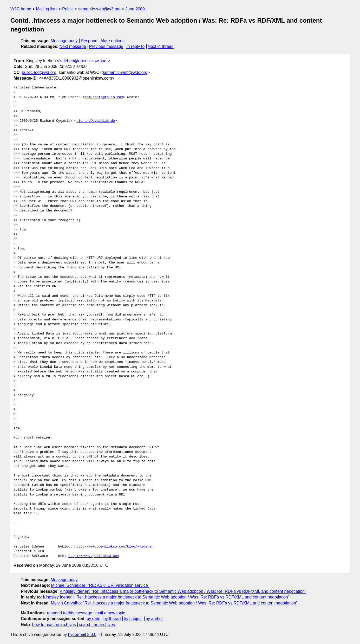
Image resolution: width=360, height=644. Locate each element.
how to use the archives (54, 625)
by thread (112, 619)
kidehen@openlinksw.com (84, 61)
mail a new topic (110, 613)
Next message (73, 46)
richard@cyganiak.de (96, 121)
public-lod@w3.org (39, 72)
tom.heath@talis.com (104, 97)
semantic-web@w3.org (99, 9)
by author (154, 619)
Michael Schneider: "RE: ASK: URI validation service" (100, 585)
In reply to (135, 46)
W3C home (21, 9)
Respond (89, 41)
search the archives (97, 625)
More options (113, 41)
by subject (133, 619)
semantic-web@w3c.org (125, 72)
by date (93, 619)
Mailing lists (47, 9)
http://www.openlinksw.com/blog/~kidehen (114, 547)
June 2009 (135, 9)
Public (68, 9)
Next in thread (161, 46)
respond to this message (69, 613)
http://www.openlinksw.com (94, 556)
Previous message (106, 46)
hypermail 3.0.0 (82, 635)
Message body (64, 41)
